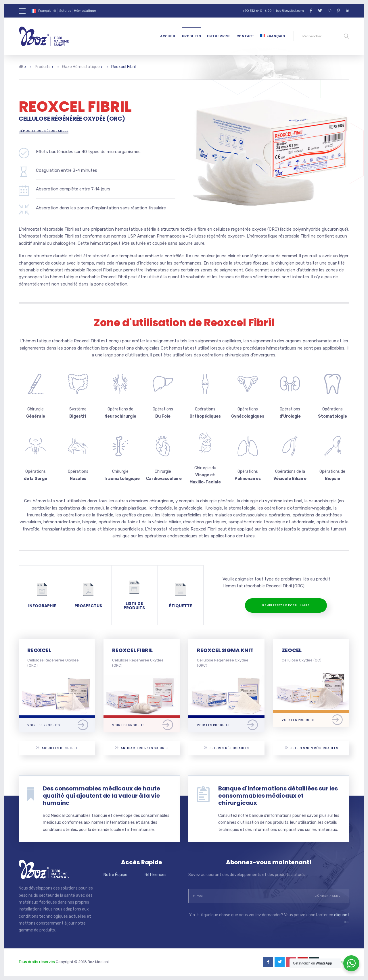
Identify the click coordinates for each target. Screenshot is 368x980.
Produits (192, 36)
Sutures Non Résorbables (311, 748)
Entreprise (219, 36)
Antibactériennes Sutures (142, 748)
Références (156, 875)
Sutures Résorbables (227, 748)
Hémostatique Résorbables (44, 131)
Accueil (168, 36)
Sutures (65, 11)
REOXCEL (39, 650)
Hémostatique (85, 11)
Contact (246, 36)
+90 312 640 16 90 (257, 11)
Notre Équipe (115, 875)
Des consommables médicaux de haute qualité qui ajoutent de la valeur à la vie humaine (101, 796)
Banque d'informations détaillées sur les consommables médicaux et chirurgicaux (278, 796)
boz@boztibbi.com (290, 11)
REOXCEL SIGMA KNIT (225, 650)
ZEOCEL (292, 650)
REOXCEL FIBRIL (132, 650)
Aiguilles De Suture (57, 748)
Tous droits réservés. (37, 962)
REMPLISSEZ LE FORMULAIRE (286, 605)
